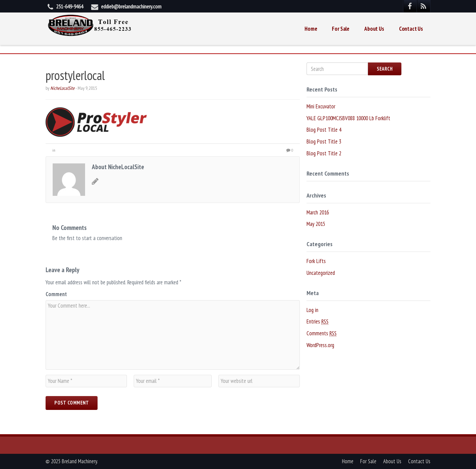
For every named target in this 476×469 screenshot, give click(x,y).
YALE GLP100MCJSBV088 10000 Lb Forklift (348, 118)
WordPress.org (320, 345)
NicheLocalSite (62, 88)
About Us (374, 29)
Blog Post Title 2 (324, 153)
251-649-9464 (70, 6)
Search (385, 69)
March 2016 (318, 212)
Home (311, 29)
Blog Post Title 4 (324, 130)
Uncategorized (321, 273)
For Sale (341, 29)
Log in (312, 310)
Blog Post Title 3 (324, 141)
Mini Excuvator (321, 106)
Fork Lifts (316, 261)
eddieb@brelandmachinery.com (131, 6)
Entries (318, 322)
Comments (322, 333)
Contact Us (411, 29)
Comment (56, 294)
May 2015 (316, 224)
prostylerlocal (75, 75)
